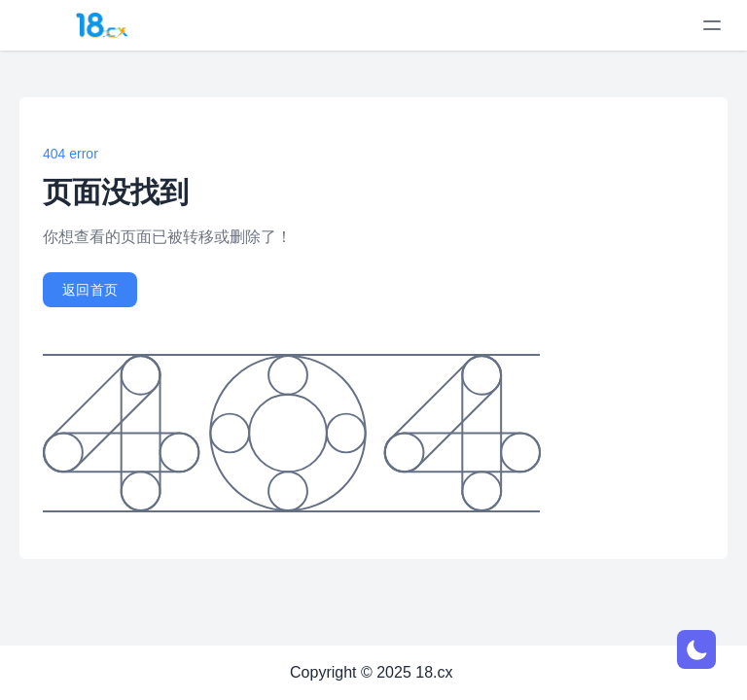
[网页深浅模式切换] (696, 649)
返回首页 (90, 290)
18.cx (434, 672)
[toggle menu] (712, 25)
